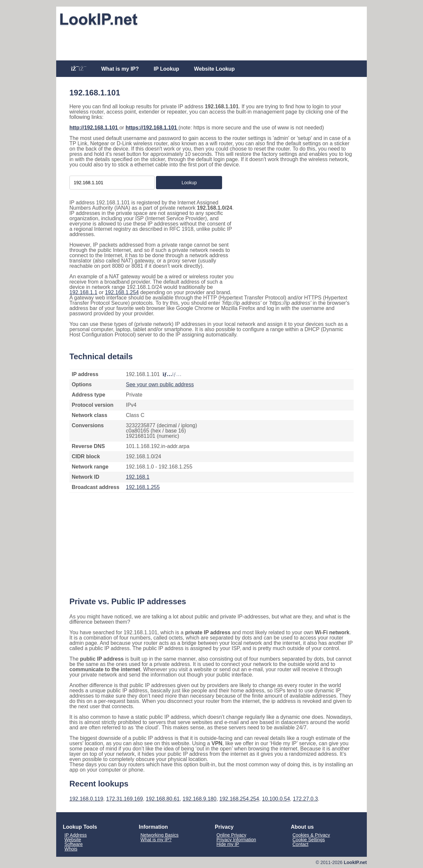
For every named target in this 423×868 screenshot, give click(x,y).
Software (74, 844)
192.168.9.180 (200, 799)
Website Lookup (214, 69)
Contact (300, 844)
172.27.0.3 (305, 799)
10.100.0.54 (276, 799)
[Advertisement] (211, 44)
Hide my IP (228, 844)
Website (73, 840)
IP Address (76, 835)
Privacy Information (236, 840)
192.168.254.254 (239, 799)
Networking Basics (159, 835)
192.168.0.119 (86, 799)
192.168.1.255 (143, 487)
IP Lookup (166, 69)
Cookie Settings (309, 840)
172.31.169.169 (124, 799)
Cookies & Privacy (311, 835)
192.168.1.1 (83, 292)
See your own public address (160, 384)
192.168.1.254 (122, 292)
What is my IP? (120, 69)
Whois (71, 849)
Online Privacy (231, 835)
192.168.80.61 (163, 799)
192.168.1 (138, 477)
